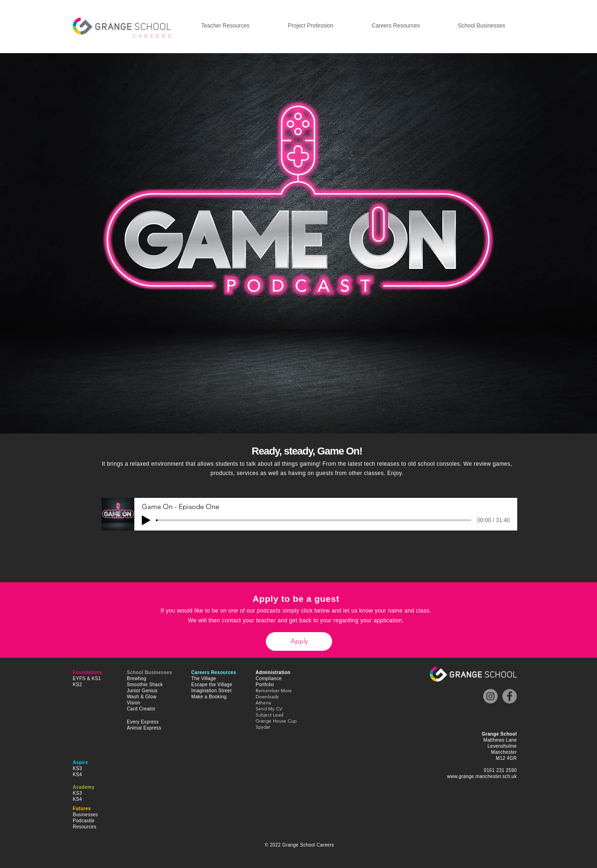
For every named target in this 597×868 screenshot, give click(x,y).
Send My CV (269, 709)
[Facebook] (510, 696)
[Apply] (299, 641)
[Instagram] (490, 696)
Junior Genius (142, 691)
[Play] (146, 520)
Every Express (143, 722)
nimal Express (146, 728)
